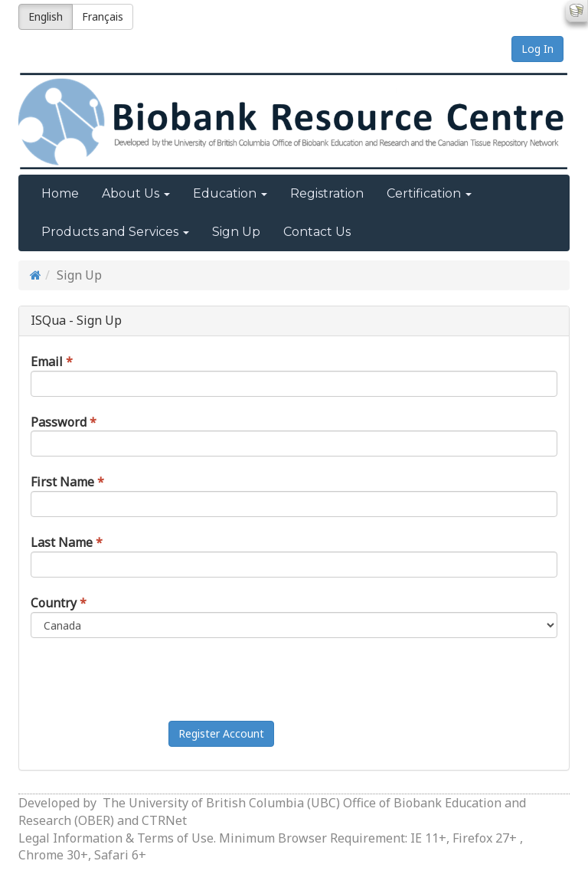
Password (59, 422)
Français (103, 16)
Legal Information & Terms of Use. (119, 838)
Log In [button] (537, 49)
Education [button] (230, 193)
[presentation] (285, 679)
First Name (62, 482)
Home (60, 193)
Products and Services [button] (115, 232)
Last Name (62, 542)
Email (47, 362)
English (46, 16)
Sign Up (236, 232)
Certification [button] (429, 193)
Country (54, 603)
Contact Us (317, 232)
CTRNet (164, 820)
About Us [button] (136, 193)
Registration (327, 193)
